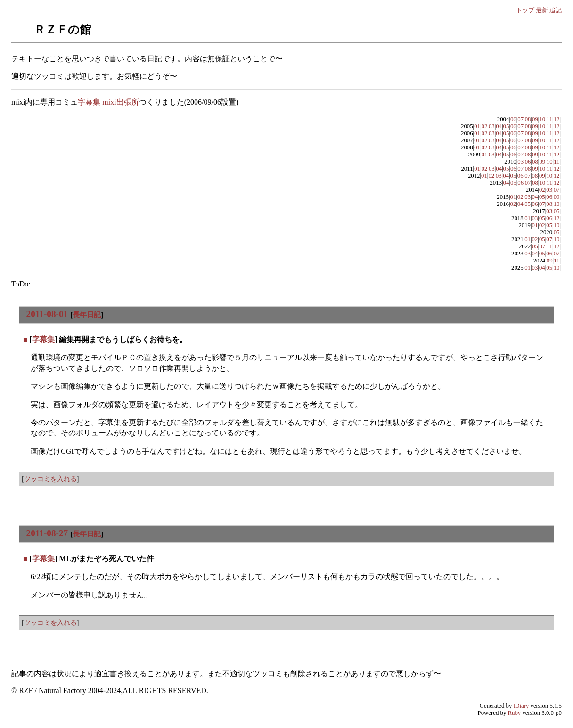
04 (499, 126)
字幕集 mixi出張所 (108, 102)
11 (549, 119)
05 (506, 126)
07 (520, 119)
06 (513, 119)
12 (557, 119)
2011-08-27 (47, 533)
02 (485, 126)
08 (528, 119)
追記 (556, 10)
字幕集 (43, 339)
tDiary (521, 706)
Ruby (515, 713)
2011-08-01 (47, 314)
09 (535, 119)
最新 (542, 10)
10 (542, 119)
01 (477, 126)
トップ (525, 10)
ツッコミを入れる (50, 479)
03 (492, 126)
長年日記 (87, 315)
